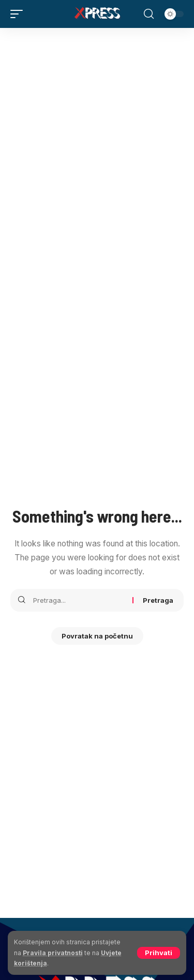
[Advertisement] (97, 130)
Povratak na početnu (97, 636)
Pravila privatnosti (53, 953)
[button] (159, 953)
